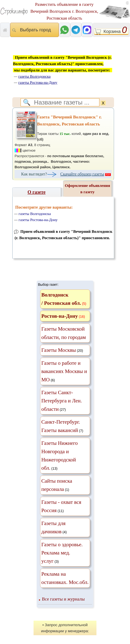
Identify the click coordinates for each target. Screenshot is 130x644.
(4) (54, 527)
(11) (61, 506)
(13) (60, 455)
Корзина (111, 32)
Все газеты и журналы (63, 599)
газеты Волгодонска (35, 214)
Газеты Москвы (59, 350)
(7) (62, 426)
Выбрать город (35, 30)
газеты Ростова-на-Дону (38, 220)
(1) (57, 485)
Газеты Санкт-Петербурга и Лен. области (62, 401)
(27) (62, 401)
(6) (64, 371)
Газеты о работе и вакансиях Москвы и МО (64, 371)
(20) (62, 350)
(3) (62, 553)
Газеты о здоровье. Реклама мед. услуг (62, 553)
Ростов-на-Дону (60, 316)
